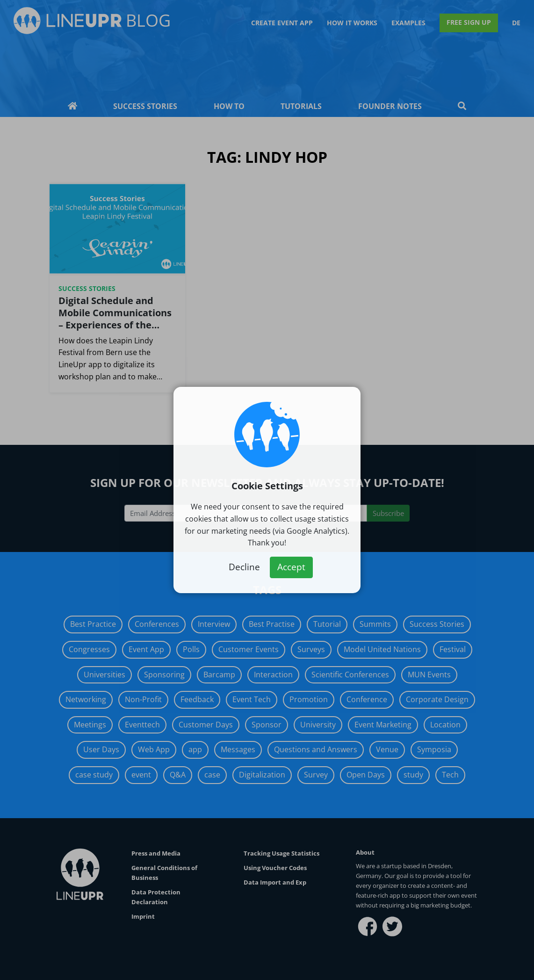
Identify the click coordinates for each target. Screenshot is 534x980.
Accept (291, 567)
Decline (244, 567)
